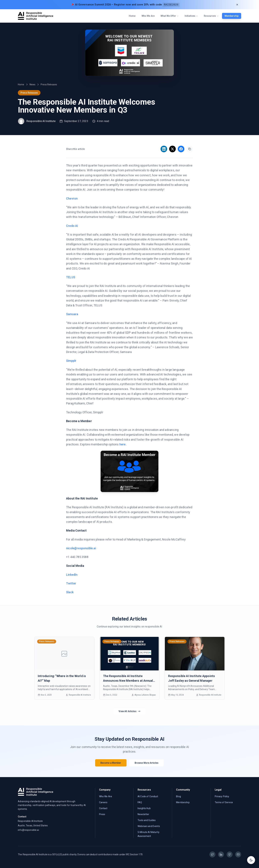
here (123, 444)
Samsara (72, 314)
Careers (103, 802)
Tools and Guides (147, 820)
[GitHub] (230, 854)
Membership (232, 16)
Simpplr (71, 361)
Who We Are (148, 16)
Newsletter (143, 814)
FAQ (140, 802)
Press (102, 814)
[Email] (238, 854)
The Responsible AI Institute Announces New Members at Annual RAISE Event (128, 681)
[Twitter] (212, 854)
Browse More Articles (147, 763)
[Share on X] (172, 149)
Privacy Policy (222, 796)
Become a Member (111, 763)
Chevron (72, 198)
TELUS (71, 277)
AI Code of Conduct (148, 796)
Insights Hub (144, 808)
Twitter (71, 583)
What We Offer (170, 16)
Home (132, 16)
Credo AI (72, 226)
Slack (70, 592)
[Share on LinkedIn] (164, 149)
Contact (103, 808)
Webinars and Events (149, 826)
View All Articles (129, 711)
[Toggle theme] (251, 860)
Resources (211, 16)
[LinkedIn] (221, 854)
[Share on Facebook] (181, 149)
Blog (178, 796)
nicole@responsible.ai (81, 548)
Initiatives (191, 16)
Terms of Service (224, 802)
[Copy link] (190, 149)
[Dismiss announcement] (237, 5)
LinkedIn (72, 575)
